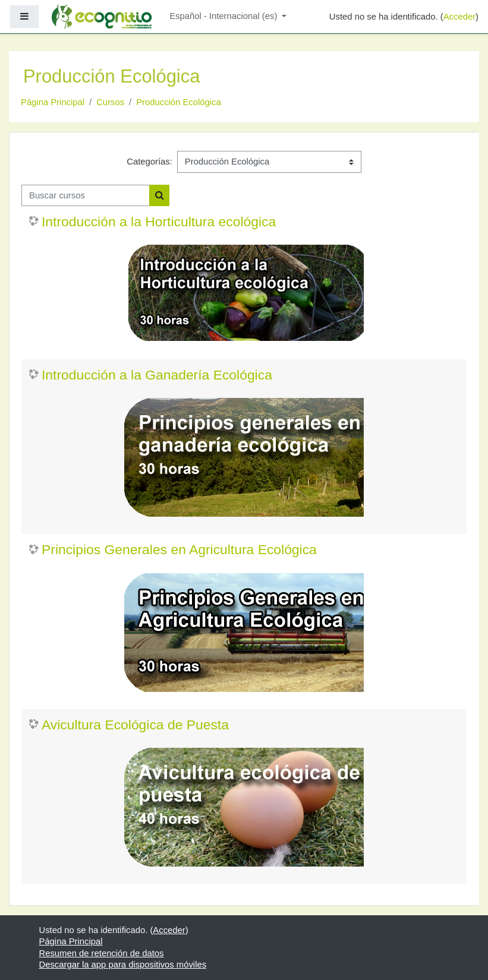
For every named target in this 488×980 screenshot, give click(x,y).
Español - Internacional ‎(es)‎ (224, 16)
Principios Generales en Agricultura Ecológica (179, 549)
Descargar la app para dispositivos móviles (123, 965)
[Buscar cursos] (86, 195)
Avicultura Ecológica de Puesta (135, 725)
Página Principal (53, 102)
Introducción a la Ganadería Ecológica (157, 375)
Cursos (110, 102)
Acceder (459, 17)
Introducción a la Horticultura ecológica (159, 222)
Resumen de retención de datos (102, 953)
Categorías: (149, 162)
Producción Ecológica (178, 102)
